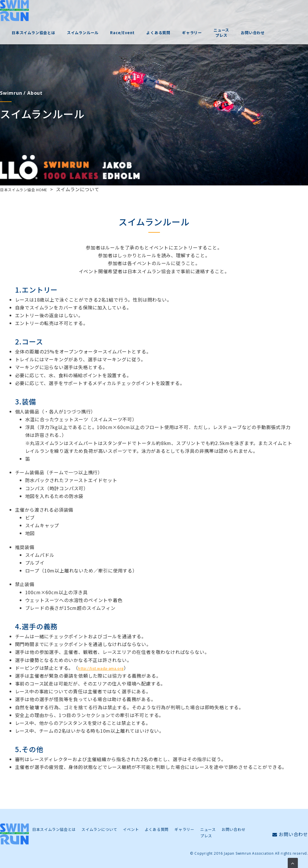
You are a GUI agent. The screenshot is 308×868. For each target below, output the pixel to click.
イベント (131, 829)
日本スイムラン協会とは (62, 12)
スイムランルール (112, 12)
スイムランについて (99, 829)
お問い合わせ (282, 12)
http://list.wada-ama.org (107, 668)
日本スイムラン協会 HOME (30, 189)
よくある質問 (187, 12)
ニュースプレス (250, 12)
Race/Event (151, 12)
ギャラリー (221, 12)
